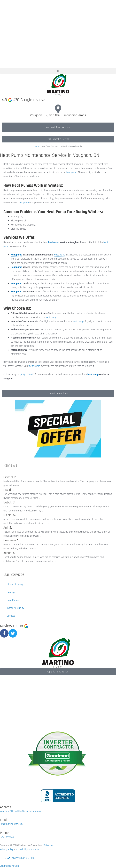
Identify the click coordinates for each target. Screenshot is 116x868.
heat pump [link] (72, 172)
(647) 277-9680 (7, 837)
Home (37, 146)
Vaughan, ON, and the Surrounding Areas (58, 115)
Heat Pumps (13, 600)
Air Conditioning (15, 585)
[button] (58, 71)
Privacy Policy (7, 850)
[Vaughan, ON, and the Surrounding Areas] (58, 109)
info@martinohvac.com (11, 824)
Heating (11, 592)
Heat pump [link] (17, 255)
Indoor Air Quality (15, 608)
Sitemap (48, 845)
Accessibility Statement (27, 850)
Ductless (11, 616)
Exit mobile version (9, 866)
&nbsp (21, 858)
